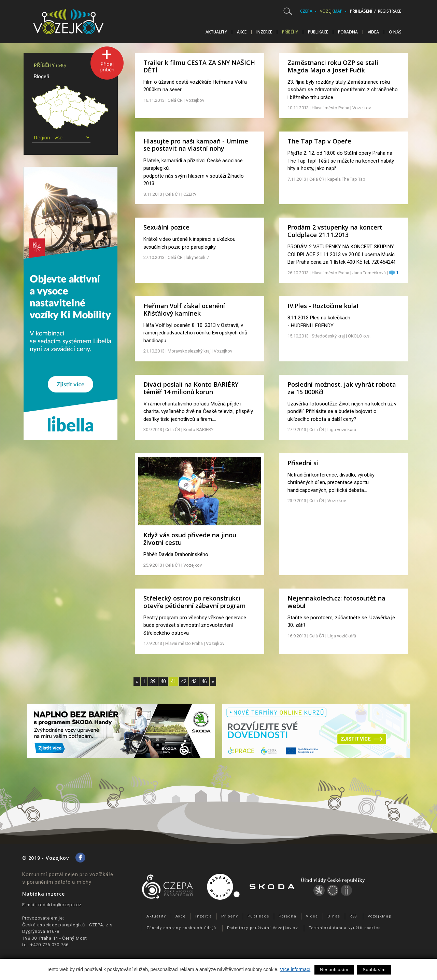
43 (194, 681)
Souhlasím (374, 970)
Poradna (348, 32)
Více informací (295, 969)
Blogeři (41, 77)
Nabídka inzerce (43, 894)
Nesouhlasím (334, 970)
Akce (242, 32)
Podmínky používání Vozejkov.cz (263, 928)
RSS (353, 916)
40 (163, 681)
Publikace (318, 32)
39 (153, 681)
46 (204, 681)
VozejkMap (380, 916)
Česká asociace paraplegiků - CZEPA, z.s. (68, 925)
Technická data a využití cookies (345, 928)
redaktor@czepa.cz (60, 905)
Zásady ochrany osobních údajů (181, 928)
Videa (373, 32)
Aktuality (216, 32)
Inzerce (264, 32)
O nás (395, 32)
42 (184, 681)
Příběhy (290, 32)
